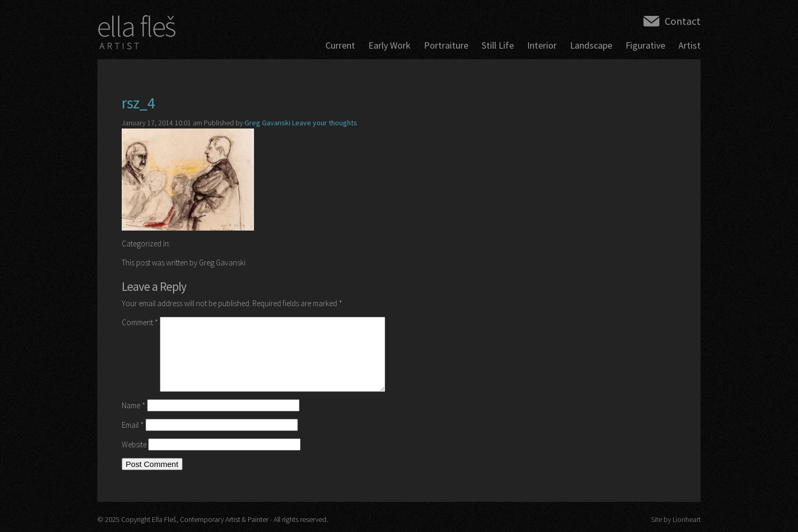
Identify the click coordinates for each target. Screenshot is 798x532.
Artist (690, 45)
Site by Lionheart (676, 519)
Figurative (645, 45)
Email (133, 425)
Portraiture (446, 45)
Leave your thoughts (325, 123)
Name (134, 405)
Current (340, 45)
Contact (683, 21)
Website (134, 444)
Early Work (389, 45)
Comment (140, 322)
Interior (542, 45)
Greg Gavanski (267, 123)
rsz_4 (138, 103)
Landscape (591, 45)
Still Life (498, 45)
